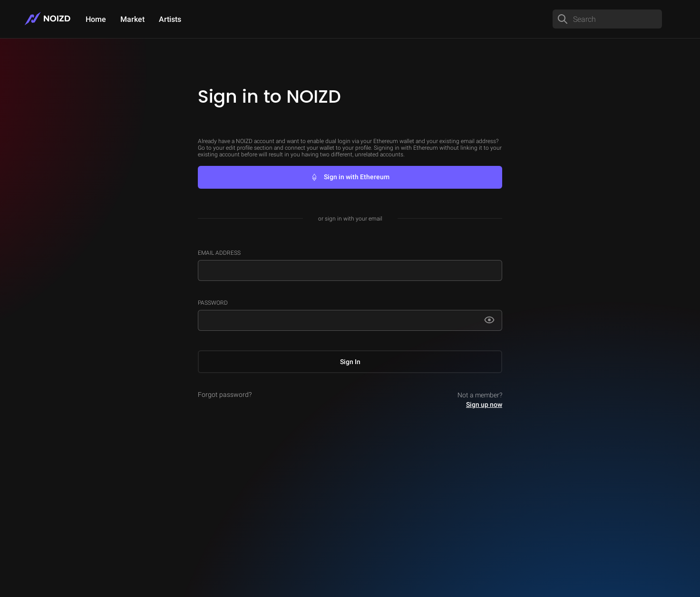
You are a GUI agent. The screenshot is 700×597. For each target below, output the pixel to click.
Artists (170, 19)
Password (213, 303)
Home (96, 19)
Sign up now (484, 404)
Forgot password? (225, 395)
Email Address (219, 253)
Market (132, 19)
